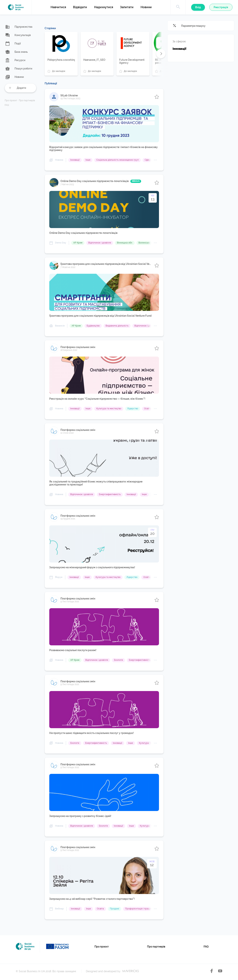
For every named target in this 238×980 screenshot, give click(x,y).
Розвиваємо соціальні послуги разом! (73, 650)
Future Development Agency (132, 61)
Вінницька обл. (125, 243)
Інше (88, 160)
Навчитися (58, 7)
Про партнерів (27, 101)
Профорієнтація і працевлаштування (145, 909)
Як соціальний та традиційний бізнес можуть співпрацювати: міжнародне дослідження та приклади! (96, 483)
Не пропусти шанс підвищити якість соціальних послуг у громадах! (91, 733)
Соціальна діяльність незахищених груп (118, 160)
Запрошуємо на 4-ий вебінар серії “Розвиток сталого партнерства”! (92, 899)
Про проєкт (11, 101)
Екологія (118, 660)
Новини (146, 7)
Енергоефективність (110, 494)
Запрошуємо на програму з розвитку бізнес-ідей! (80, 816)
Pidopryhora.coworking (61, 60)
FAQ (7, 105)
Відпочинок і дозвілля (100, 243)
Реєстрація (221, 7)
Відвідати (80, 7)
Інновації (75, 160)
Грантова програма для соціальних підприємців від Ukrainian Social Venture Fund (106, 264)
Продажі (115, 909)
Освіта (148, 409)
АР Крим (78, 243)
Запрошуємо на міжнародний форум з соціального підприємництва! (92, 567)
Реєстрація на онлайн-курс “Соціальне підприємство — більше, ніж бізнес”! (97, 399)
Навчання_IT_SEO (94, 60)
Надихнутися (104, 7)
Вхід (198, 7)
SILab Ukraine (69, 95)
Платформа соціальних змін (78, 347)
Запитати (127, 7)
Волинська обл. (147, 243)
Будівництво (93, 326)
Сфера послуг (152, 160)
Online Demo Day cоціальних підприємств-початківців (101, 181)
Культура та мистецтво (109, 409)
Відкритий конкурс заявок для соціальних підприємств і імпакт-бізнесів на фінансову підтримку (103, 149)
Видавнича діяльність (117, 326)
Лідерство (133, 409)
